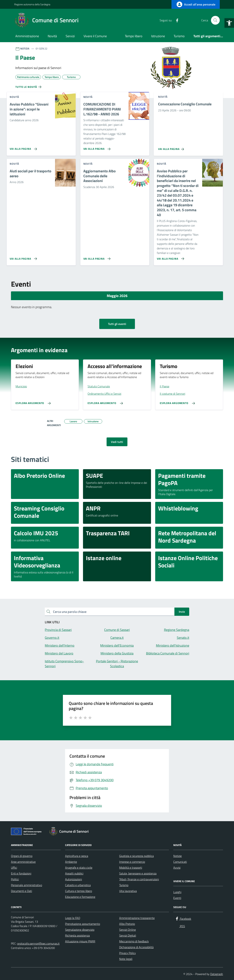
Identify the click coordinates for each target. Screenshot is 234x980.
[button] (229, 23)
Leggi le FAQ (73, 918)
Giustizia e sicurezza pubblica (136, 856)
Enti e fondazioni (21, 873)
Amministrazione (27, 36)
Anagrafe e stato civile (79, 868)
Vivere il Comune (95, 36)
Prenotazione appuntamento (83, 924)
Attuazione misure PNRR (80, 941)
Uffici (14, 868)
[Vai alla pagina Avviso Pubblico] (23, 148)
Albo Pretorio (127, 924)
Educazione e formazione (80, 897)
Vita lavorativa (128, 891)
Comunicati (180, 862)
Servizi (70, 36)
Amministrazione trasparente (137, 918)
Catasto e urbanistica (78, 885)
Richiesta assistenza (77, 935)
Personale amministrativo (27, 885)
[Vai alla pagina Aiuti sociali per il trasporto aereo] (23, 257)
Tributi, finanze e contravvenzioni (139, 879)
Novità (52, 36)
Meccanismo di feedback (134, 941)
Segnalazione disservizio (80, 930)
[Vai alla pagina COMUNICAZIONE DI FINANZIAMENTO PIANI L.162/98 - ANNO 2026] (96, 148)
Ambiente (71, 862)
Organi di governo (22, 856)
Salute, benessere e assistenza (138, 873)
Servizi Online (128, 930)
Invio (182, 612)
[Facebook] (176, 20)
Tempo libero (134, 36)
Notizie (178, 856)
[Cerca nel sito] (215, 20)
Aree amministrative (23, 862)
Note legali (126, 959)
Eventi (177, 898)
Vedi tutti (117, 442)
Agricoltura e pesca (77, 856)
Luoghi (177, 892)
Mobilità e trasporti (131, 868)
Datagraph (217, 974)
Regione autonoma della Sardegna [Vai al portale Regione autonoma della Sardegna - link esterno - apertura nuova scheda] (32, 4)
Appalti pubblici (74, 873)
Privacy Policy (128, 953)
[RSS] (183, 20)
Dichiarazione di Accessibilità (136, 947)
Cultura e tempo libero (79, 891)
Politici (15, 879)
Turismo (179, 36)
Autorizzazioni (73, 879)
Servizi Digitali (128, 935)
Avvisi (177, 868)
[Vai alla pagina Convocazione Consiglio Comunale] (172, 148)
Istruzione (158, 36)
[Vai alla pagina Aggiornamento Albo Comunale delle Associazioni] (96, 257)
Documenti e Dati (21, 891)
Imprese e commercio (132, 862)
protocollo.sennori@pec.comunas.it (38, 943)
